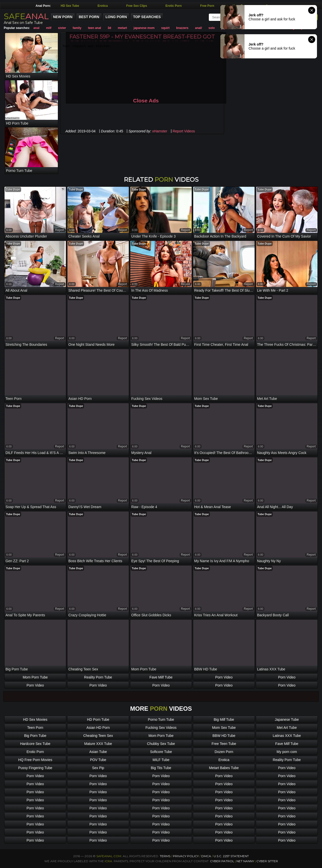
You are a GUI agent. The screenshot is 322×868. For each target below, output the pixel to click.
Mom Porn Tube (35, 677)
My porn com (287, 752)
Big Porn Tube (35, 736)
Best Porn (89, 17)
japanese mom (144, 28)
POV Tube (98, 760)
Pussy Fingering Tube (35, 768)
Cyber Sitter (267, 861)
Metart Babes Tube (224, 768)
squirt (165, 28)
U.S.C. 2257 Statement (231, 856)
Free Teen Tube (224, 744)
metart (122, 28)
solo (212, 28)
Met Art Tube (287, 728)
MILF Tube (161, 760)
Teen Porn (35, 728)
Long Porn (116, 17)
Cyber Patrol (222, 861)
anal (36, 28)
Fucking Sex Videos (161, 728)
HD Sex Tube (70, 6)
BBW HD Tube (224, 736)
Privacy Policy (186, 856)
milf (49, 28)
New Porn (63, 17)
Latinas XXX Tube (287, 736)
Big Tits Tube (161, 768)
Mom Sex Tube (224, 728)
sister (62, 28)
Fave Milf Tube (161, 677)
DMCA (206, 856)
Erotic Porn (174, 6)
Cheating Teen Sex (98, 736)
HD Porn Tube (98, 720)
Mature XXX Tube (98, 744)
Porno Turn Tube (161, 720)
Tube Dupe (13, 190)
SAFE (26, 16)
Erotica (103, 6)
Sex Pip (98, 768)
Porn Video (224, 677)
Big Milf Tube (224, 720)
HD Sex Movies (35, 720)
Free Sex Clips (137, 6)
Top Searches (147, 17)
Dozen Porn (224, 752)
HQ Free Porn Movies (35, 760)
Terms (165, 856)
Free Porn (207, 6)
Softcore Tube (161, 752)
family (77, 28)
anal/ (198, 28)
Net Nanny (245, 861)
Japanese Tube (287, 720)
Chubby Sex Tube (161, 744)
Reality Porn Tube (98, 677)
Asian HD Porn (98, 728)
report (60, 230)
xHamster (160, 131)
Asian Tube (98, 752)
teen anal (95, 28)
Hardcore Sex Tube (35, 744)
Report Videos (184, 131)
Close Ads (146, 101)
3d (109, 28)
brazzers (182, 28)
